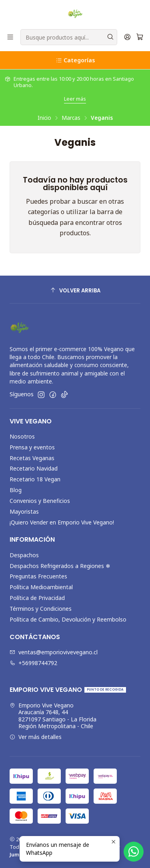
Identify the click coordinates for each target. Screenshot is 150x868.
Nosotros (22, 436)
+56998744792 (33, 663)
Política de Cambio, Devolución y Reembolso (68, 619)
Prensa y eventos (32, 447)
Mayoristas (24, 511)
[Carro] (140, 37)
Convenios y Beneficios (40, 501)
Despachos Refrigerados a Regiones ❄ (60, 566)
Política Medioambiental (41, 587)
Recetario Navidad (34, 468)
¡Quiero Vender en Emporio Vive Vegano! (62, 522)
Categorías (75, 60)
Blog (16, 490)
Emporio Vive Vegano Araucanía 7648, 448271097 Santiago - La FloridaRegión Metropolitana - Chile (53, 716)
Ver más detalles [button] (36, 737)
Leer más (75, 99)
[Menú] (10, 37)
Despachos (24, 555)
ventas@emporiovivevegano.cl (54, 652)
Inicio (44, 118)
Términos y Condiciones (41, 609)
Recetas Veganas (32, 458)
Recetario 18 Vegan (35, 479)
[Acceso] (127, 37)
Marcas (71, 118)
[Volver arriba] (75, 291)
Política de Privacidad (37, 598)
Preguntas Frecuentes (38, 576)
